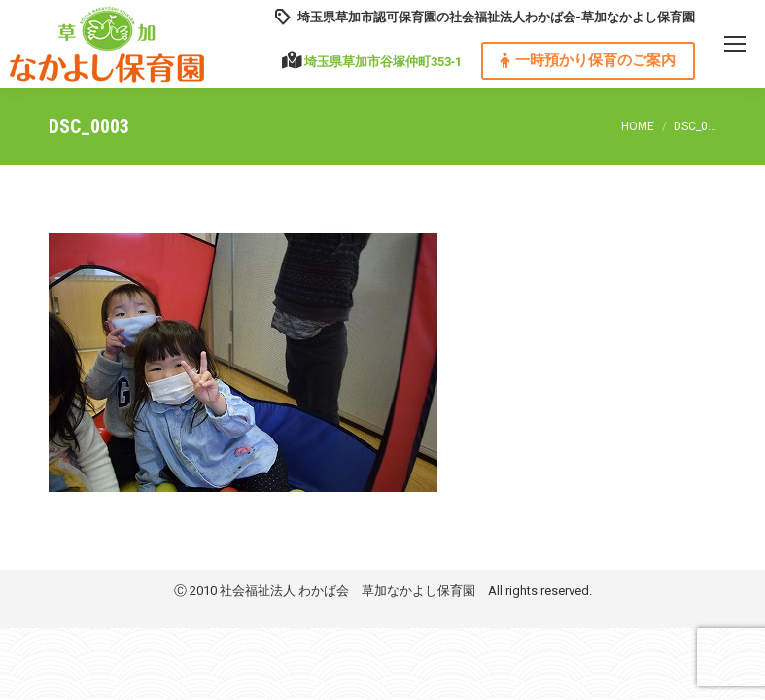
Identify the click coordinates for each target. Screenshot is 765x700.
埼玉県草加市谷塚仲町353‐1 (383, 62)
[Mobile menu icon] (735, 44)
